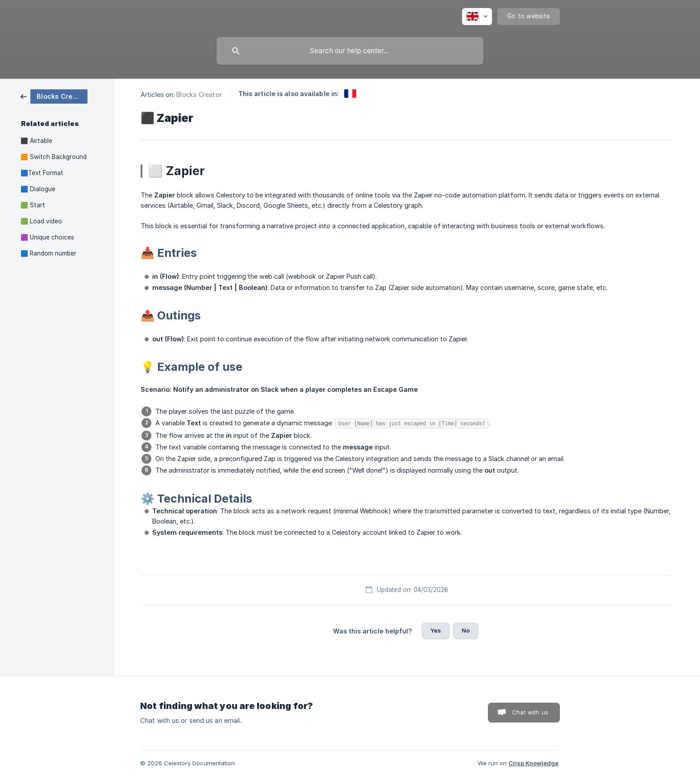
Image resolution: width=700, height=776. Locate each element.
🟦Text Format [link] (42, 173)
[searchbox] (350, 51)
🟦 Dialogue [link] (38, 189)
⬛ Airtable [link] (36, 141)
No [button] (466, 630)
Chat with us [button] (530, 712)
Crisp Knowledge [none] (533, 763)
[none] (477, 17)
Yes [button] (436, 630)
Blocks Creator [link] (199, 94)
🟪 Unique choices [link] (47, 237)
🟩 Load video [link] (41, 221)
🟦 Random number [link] (48, 253)
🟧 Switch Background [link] (54, 157)
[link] (54, 96)
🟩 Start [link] (33, 205)
